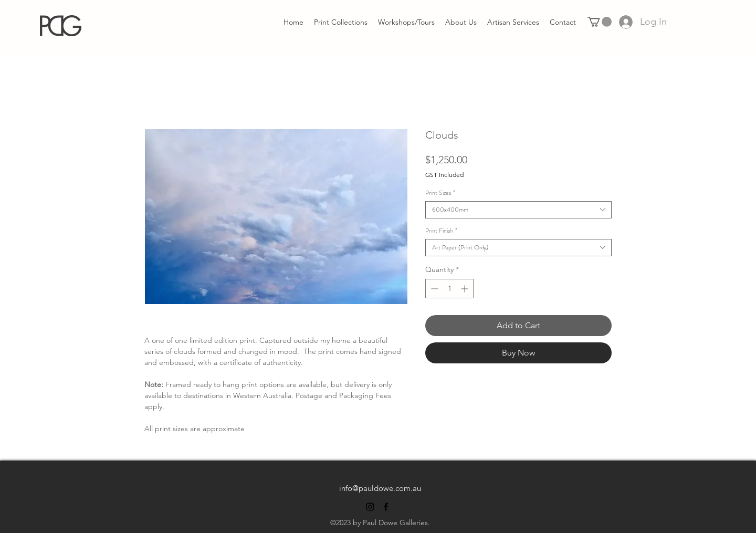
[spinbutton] (449, 289)
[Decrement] (433, 289)
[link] (600, 22)
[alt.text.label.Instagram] (370, 507)
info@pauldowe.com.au (380, 488)
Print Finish (441, 231)
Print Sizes (440, 193)
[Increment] (465, 289)
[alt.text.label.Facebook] (386, 507)
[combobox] (518, 210)
